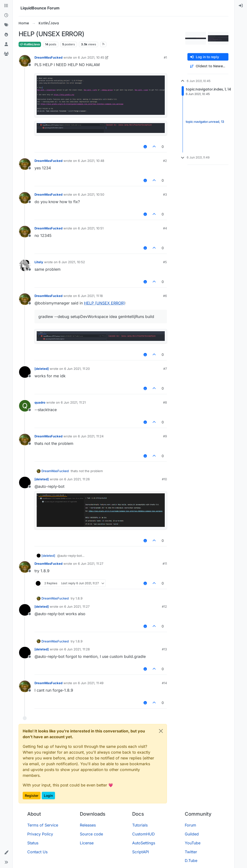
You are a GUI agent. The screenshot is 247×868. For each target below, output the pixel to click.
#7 (165, 369)
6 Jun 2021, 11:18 (90, 296)
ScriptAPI (141, 852)
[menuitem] (241, 6)
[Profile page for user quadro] (25, 406)
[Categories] (6, 6)
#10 (164, 479)
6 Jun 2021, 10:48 (91, 161)
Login (48, 796)
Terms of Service (43, 825)
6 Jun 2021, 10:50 (91, 194)
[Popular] (6, 35)
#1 (165, 57)
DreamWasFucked (48, 57)
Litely (39, 262)
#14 (164, 683)
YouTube (193, 843)
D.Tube (191, 861)
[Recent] (6, 15)
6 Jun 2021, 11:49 (91, 683)
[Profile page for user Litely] (25, 265)
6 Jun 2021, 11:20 (77, 369)
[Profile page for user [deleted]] (25, 372)
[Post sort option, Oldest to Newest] (208, 66)
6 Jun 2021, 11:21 (73, 402)
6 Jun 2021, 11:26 (77, 479)
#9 (165, 436)
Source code (91, 834)
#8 (165, 402)
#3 (165, 194)
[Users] (6, 44)
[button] (6, 853)
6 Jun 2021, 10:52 (72, 262)
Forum (190, 825)
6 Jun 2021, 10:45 (91, 57)
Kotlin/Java (30, 44)
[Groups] (6, 54)
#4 (165, 228)
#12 (164, 606)
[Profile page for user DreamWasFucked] (25, 61)
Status (33, 843)
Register (32, 796)
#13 (164, 649)
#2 (165, 161)
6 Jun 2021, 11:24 (91, 436)
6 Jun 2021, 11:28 (77, 649)
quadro (40, 402)
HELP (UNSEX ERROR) (104, 303)
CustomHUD (144, 834)
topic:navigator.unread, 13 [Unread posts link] (205, 122)
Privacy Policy (40, 834)
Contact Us (37, 852)
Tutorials (140, 825)
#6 (165, 296)
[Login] (241, 6)
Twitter (191, 852)
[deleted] (42, 369)
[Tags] (6, 25)
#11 (165, 564)
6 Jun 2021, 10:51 (91, 228)
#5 (165, 262)
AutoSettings (144, 843)
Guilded (192, 834)
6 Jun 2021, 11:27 (91, 564)
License (87, 843)
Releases (88, 825)
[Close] (161, 731)
